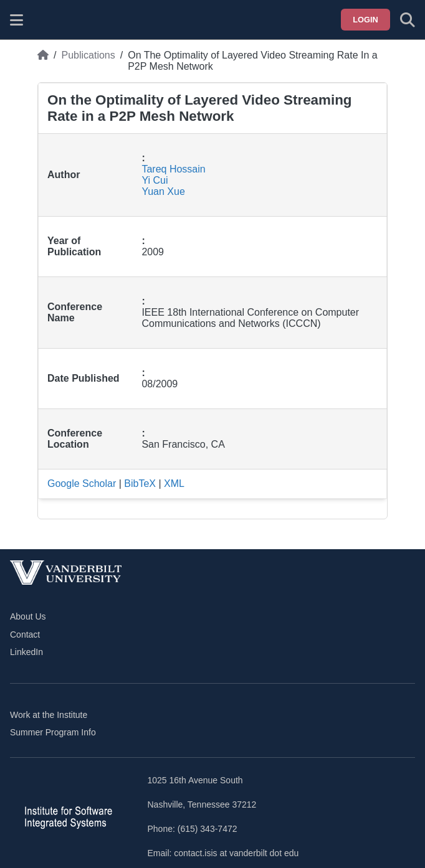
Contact (25, 634)
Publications (88, 55)
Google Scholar (82, 484)
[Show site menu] (17, 20)
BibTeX (140, 484)
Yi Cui (155, 180)
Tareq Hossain (173, 169)
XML (174, 484)
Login (365, 20)
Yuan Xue (163, 191)
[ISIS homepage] (48, 20)
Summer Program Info (53, 732)
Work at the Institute (49, 715)
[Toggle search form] (408, 20)
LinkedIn (26, 652)
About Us (28, 616)
